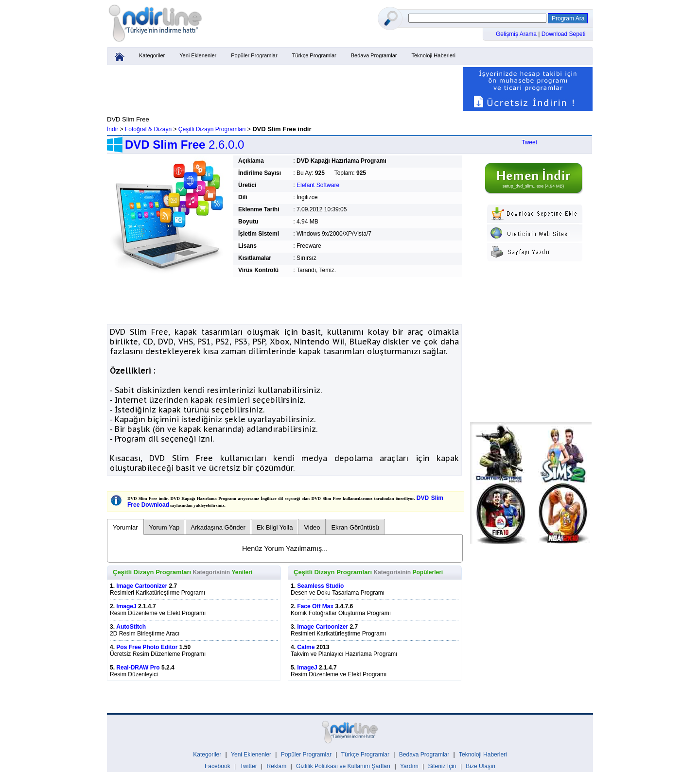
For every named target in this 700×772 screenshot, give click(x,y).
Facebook (218, 766)
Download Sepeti (564, 34)
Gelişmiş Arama (517, 34)
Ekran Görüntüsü (355, 527)
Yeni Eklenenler (198, 55)
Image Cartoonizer (142, 586)
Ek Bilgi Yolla (275, 527)
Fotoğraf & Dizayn (148, 129)
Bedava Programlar (374, 55)
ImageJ (126, 606)
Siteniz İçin (442, 766)
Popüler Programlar (254, 55)
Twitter (248, 766)
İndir (113, 129)
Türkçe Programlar (314, 55)
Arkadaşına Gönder (218, 527)
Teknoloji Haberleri (433, 55)
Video (312, 527)
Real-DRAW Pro (138, 668)
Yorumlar (125, 527)
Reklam (277, 766)
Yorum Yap (165, 527)
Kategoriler (152, 55)
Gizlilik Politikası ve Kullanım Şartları (343, 766)
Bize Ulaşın (481, 766)
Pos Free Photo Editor (147, 647)
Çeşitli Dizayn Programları (212, 129)
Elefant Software (318, 185)
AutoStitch (131, 627)
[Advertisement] (284, 89)
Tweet (529, 142)
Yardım (409, 766)
